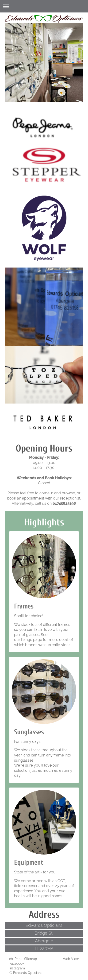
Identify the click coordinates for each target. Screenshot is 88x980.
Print (16, 959)
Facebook (17, 964)
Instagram (17, 968)
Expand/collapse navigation (44, 6)
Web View (71, 959)
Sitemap (31, 959)
